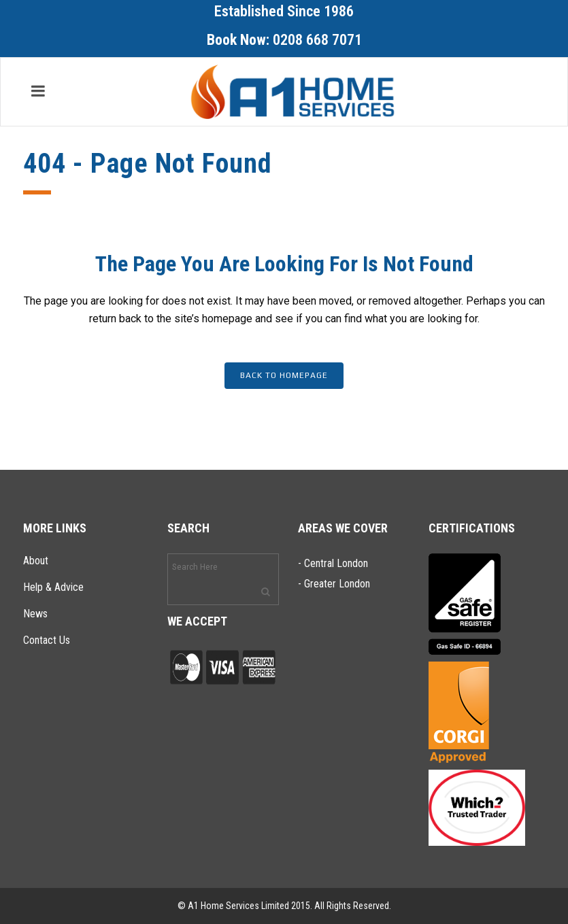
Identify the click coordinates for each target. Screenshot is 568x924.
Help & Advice (53, 587)
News (35, 614)
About (36, 561)
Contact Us (47, 640)
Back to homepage (284, 375)
